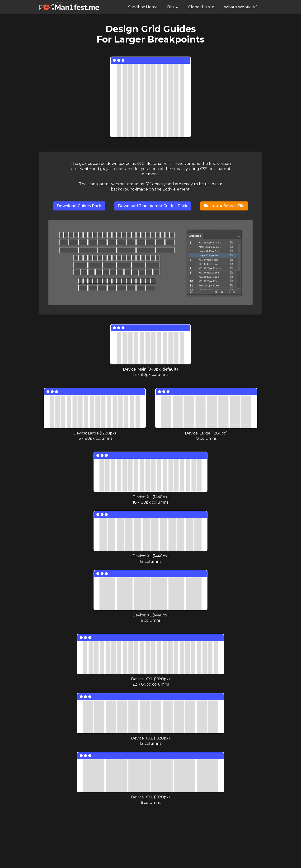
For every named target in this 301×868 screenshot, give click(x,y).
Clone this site (201, 7)
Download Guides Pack (79, 206)
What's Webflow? (241, 7)
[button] (173, 7)
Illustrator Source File (224, 206)
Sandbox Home (143, 7)
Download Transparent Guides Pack (153, 206)
